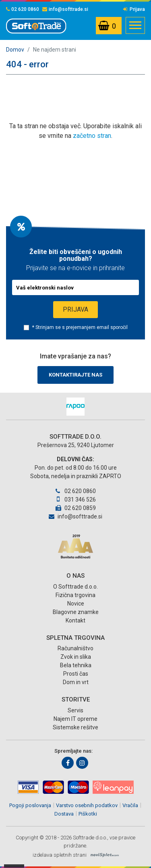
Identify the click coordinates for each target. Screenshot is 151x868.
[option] (75, 407)
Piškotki (88, 814)
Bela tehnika (76, 665)
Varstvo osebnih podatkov (87, 805)
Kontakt (75, 620)
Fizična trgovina (75, 595)
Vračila (130, 805)
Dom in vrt (76, 682)
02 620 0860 (23, 9)
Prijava (134, 9)
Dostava (64, 814)
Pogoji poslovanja (30, 805)
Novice (76, 604)
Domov (15, 50)
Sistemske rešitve (75, 727)
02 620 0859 (76, 508)
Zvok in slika (76, 657)
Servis (75, 710)
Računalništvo (75, 648)
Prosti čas (76, 674)
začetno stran (92, 136)
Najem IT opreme (75, 719)
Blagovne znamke (76, 612)
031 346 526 (75, 500)
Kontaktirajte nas (75, 375)
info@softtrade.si (65, 9)
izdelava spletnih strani (60, 855)
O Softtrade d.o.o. (75, 587)
